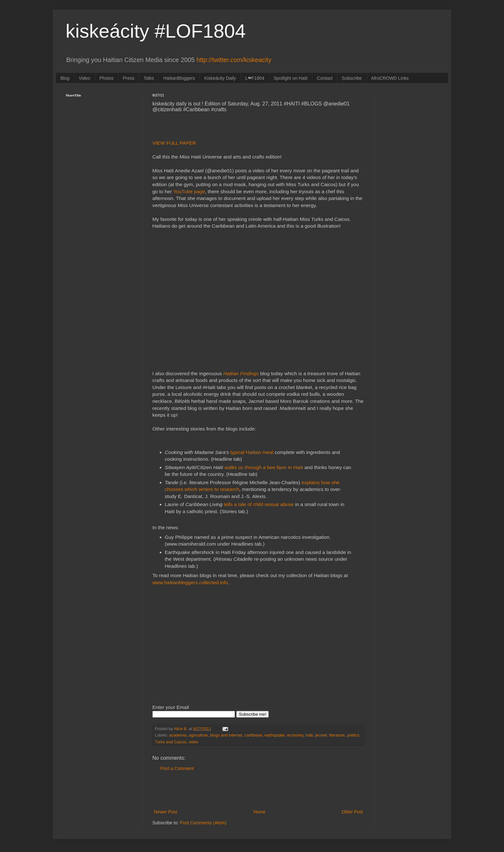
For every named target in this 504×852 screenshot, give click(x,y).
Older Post (352, 812)
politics (353, 735)
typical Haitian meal (251, 452)
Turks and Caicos (171, 742)
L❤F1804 (255, 78)
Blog (65, 78)
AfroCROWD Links (390, 78)
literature (337, 735)
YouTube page (189, 191)
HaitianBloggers (179, 78)
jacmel (321, 735)
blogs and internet (226, 735)
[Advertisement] (258, 790)
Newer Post (166, 812)
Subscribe (352, 78)
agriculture (198, 735)
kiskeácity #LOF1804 (156, 31)
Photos (107, 78)
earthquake (275, 735)
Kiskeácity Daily (220, 78)
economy (295, 735)
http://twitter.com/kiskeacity (234, 60)
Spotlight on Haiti (291, 78)
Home (259, 812)
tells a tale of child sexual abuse (258, 504)
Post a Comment (177, 768)
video (194, 742)
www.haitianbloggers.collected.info (190, 582)
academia (178, 735)
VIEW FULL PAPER (175, 143)
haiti (309, 735)
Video (85, 78)
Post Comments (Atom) (203, 823)
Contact (325, 78)
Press (129, 78)
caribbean (253, 735)
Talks (149, 78)
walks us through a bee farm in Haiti (264, 467)
